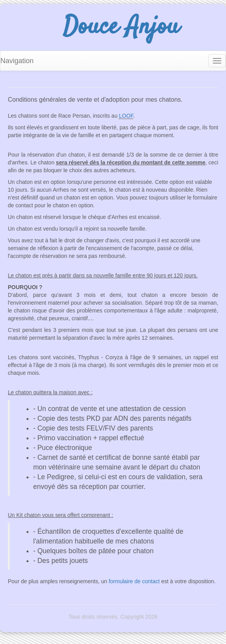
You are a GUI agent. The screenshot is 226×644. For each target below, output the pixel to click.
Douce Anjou (121, 27)
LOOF (126, 116)
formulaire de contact (134, 581)
